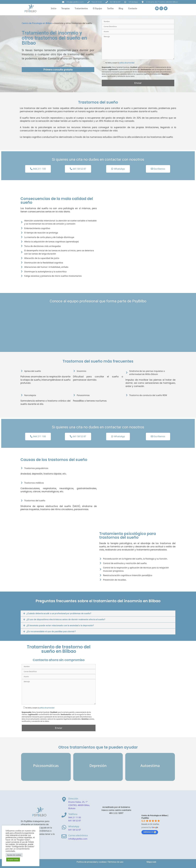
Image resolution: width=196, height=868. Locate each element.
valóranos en (150, 832)
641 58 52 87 (75, 821)
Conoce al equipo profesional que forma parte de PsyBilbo (98, 301)
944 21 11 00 (75, 817)
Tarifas (110, 8)
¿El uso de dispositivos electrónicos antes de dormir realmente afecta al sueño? (66, 619)
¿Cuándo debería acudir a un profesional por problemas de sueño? (59, 613)
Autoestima (150, 766)
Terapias (66, 8)
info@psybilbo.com (78, 839)
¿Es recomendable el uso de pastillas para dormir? (51, 631)
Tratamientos (81, 8)
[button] (98, 613)
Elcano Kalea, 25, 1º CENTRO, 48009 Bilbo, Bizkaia (79, 805)
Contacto (133, 8)
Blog (121, 8)
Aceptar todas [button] (13, 859)
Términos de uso (115, 862)
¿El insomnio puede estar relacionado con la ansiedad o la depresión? (60, 625)
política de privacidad (127, 63)
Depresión (98, 766)
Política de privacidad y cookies (91, 862)
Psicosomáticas (46, 766)
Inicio (54, 8)
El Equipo (97, 8)
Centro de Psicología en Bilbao (37, 23)
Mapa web (151, 862)
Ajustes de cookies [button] (14, 855)
